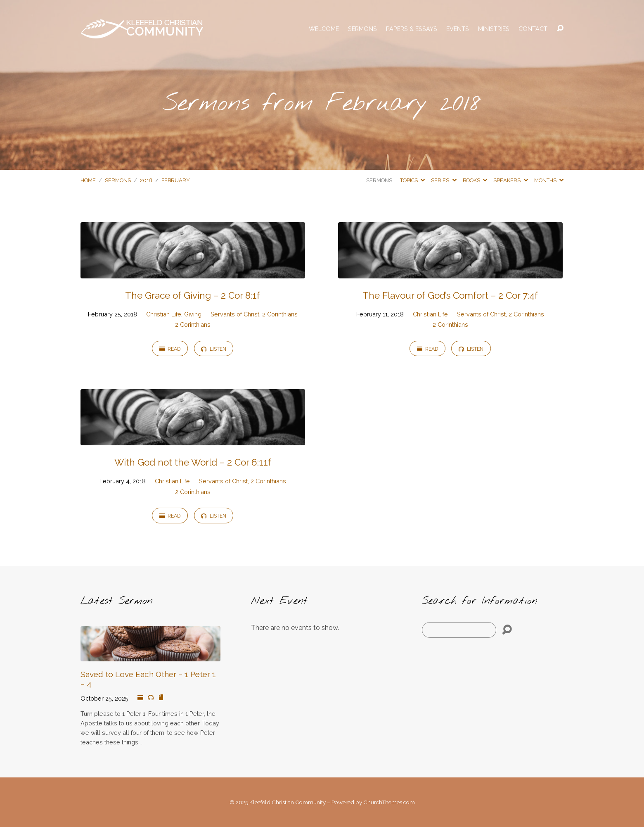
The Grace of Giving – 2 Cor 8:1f (193, 295)
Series (444, 180)
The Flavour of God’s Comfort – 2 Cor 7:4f (450, 295)
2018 (146, 180)
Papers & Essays (412, 29)
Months (549, 180)
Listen (213, 349)
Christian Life (164, 314)
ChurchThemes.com (389, 802)
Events (458, 29)
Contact (533, 29)
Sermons (362, 29)
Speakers (510, 180)
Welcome (324, 29)
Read (170, 349)
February (176, 180)
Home (88, 180)
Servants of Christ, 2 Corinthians (254, 314)
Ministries (494, 29)
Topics (412, 180)
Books (475, 180)
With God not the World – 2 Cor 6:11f (193, 462)
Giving (193, 314)
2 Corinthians (193, 324)
